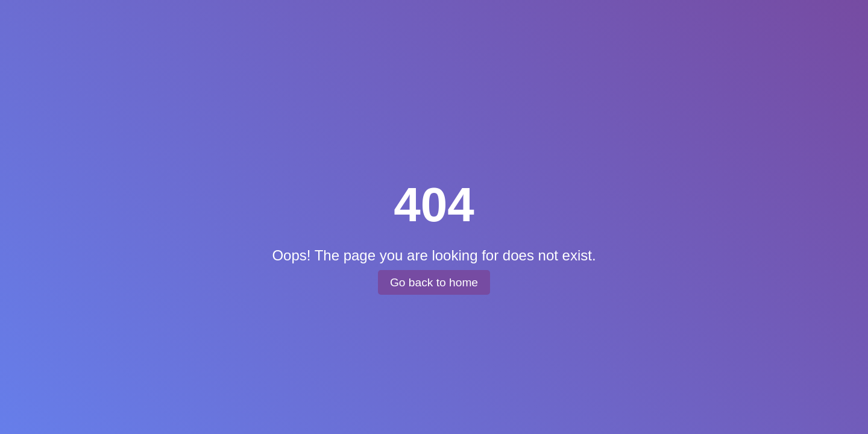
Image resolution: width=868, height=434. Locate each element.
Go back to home (434, 282)
